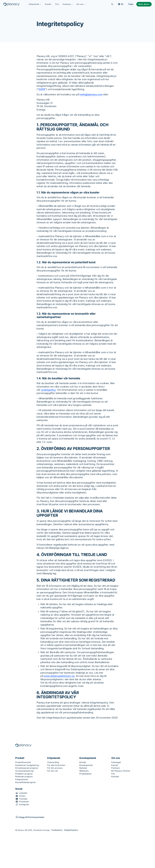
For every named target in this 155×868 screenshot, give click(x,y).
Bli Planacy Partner (121, 771)
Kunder (48, 4)
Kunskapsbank (88, 758)
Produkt (20, 758)
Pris (57, 4)
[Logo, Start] (12, 4)
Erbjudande (35, 4)
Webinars (84, 771)
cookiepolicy (48, 390)
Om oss (81, 4)
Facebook (24, 802)
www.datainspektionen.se (59, 676)
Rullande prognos (24, 777)
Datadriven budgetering (27, 765)
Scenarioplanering (24, 771)
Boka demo (143, 4)
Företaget (116, 762)
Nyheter (83, 768)
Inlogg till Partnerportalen (30, 817)
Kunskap (68, 4)
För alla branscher (56, 765)
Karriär (115, 765)
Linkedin (23, 793)
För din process (55, 768)
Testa (130, 4)
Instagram (24, 804)
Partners (116, 768)
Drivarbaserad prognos (27, 768)
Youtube (23, 799)
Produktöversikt (23, 762)
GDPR (42, 89)
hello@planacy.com (91, 94)
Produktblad (85, 774)
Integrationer (22, 779)
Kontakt (115, 777)
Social (19, 789)
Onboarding (53, 762)
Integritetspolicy (71, 830)
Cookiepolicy (57, 830)
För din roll (52, 771)
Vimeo (22, 796)
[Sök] (112, 4)
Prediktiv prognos (24, 774)
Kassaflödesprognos (25, 782)
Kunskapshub (86, 765)
